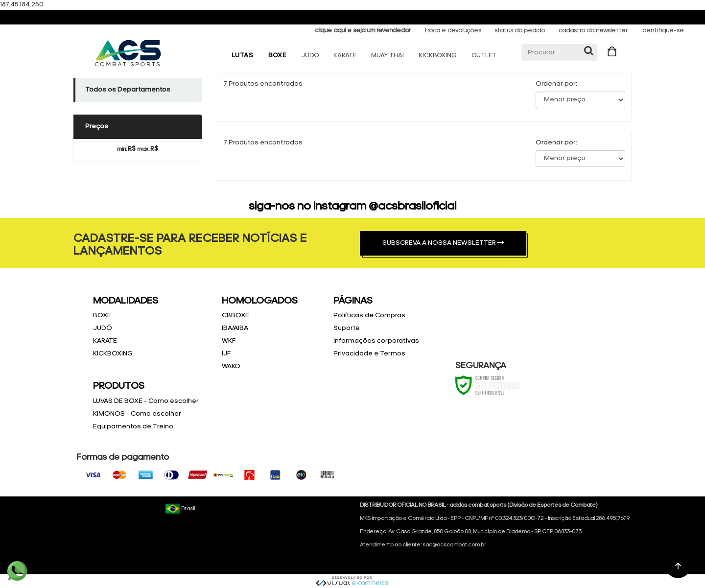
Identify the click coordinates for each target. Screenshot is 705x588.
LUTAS (243, 56)
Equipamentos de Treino (133, 427)
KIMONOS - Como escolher (137, 414)
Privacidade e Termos (369, 354)
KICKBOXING (438, 56)
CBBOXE (235, 316)
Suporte (347, 328)
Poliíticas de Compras (369, 316)
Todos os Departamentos (128, 90)
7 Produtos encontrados (263, 84)
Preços (97, 127)
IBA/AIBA (235, 328)
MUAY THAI (388, 56)
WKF (229, 341)
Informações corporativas (376, 341)
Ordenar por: (556, 84)
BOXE (277, 56)
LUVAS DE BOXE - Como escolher (146, 401)
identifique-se (663, 31)
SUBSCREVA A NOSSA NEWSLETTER (443, 243)
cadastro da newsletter (593, 31)
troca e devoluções (453, 31)
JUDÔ (103, 328)
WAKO (231, 366)
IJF (226, 354)
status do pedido (520, 31)
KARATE (345, 56)
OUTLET (484, 56)
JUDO (310, 56)
